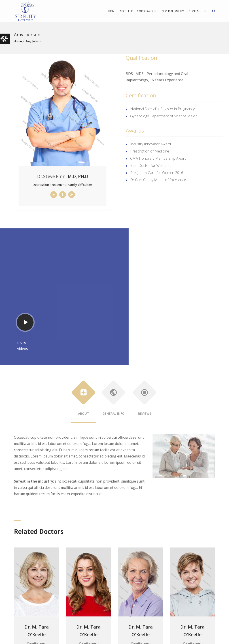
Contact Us (197, 11)
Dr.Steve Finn (51, 176)
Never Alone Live (173, 11)
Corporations (147, 11)
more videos (121, 295)
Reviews (145, 346)
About (84, 346)
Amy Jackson (34, 41)
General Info (113, 346)
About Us (127, 11)
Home (112, 11)
